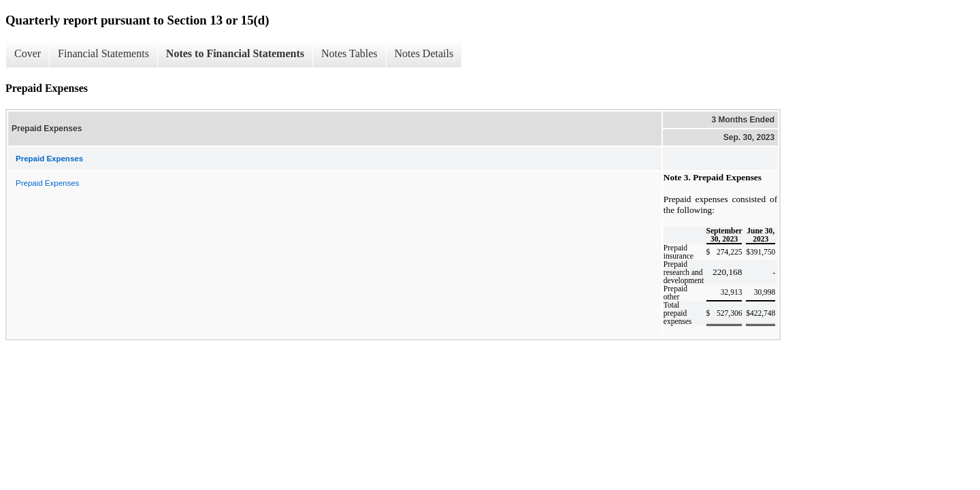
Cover (28, 53)
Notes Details (424, 53)
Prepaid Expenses (47, 183)
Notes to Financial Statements (235, 53)
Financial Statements (103, 53)
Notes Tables (349, 53)
